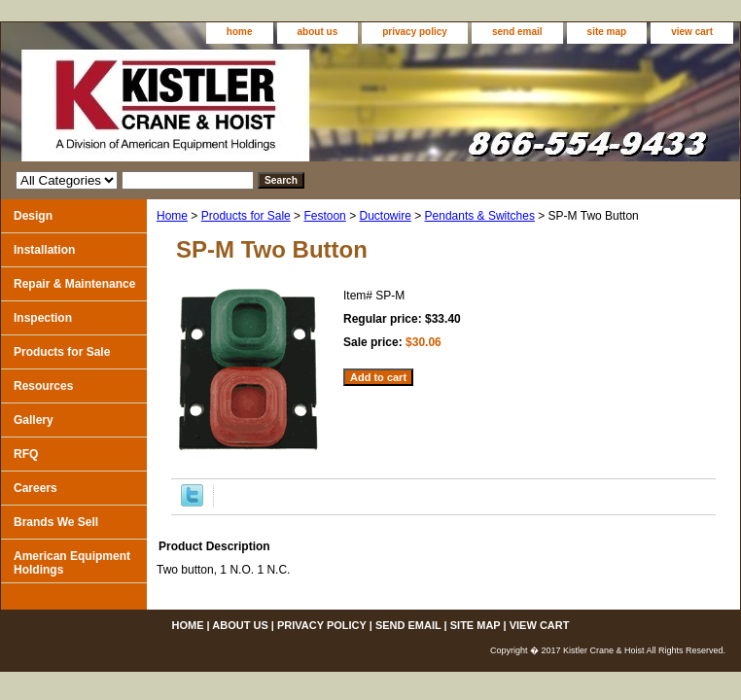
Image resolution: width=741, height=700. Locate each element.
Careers (35, 488)
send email (517, 32)
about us (318, 32)
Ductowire (385, 216)
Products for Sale (246, 216)
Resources (43, 386)
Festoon (324, 216)
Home (172, 216)
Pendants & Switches (480, 216)
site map (607, 32)
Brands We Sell (56, 522)
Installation (44, 250)
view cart (692, 32)
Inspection (43, 318)
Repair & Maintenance (74, 284)
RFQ (26, 454)
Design (33, 216)
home (240, 32)
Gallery (34, 420)
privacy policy (415, 32)
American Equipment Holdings (72, 563)
